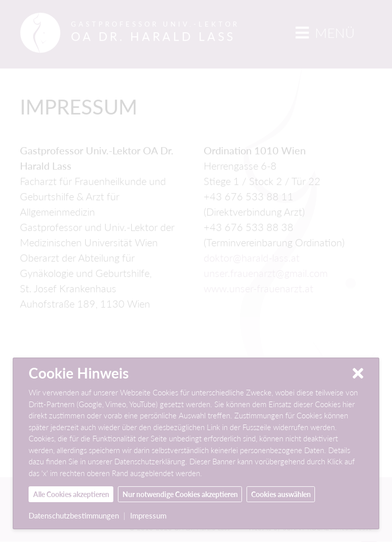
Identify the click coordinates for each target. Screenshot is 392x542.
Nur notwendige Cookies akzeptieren (180, 494)
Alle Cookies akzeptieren (71, 494)
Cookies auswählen (281, 494)
